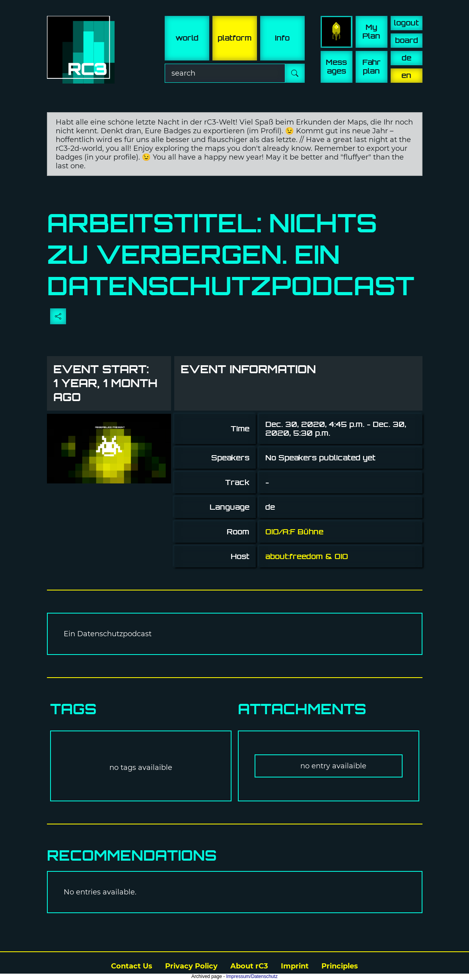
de (407, 58)
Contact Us (132, 966)
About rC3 (249, 966)
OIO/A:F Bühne (294, 532)
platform (235, 38)
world (187, 38)
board (407, 40)
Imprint (295, 966)
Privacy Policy (191, 966)
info (282, 38)
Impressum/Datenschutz (252, 976)
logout (406, 23)
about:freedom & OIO (307, 556)
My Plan (371, 32)
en (406, 75)
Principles (340, 966)
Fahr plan (372, 67)
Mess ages (336, 67)
